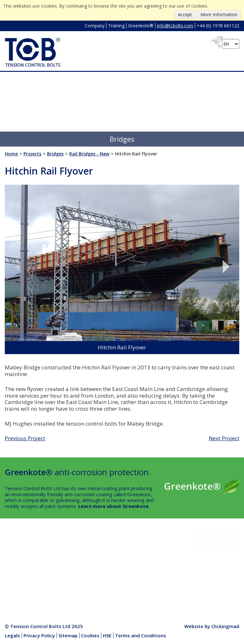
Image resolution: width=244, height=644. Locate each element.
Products (61, 579)
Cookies (90, 635)
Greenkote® (141, 26)
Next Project (224, 438)
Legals (12, 635)
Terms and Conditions (141, 635)
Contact (13, 586)
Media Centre (66, 586)
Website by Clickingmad (212, 626)
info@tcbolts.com (175, 26)
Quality (12, 579)
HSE (56, 564)
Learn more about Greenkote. (114, 506)
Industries (16, 549)
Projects (14, 564)
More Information (219, 14)
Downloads (17, 556)
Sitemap (68, 635)
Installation (63, 549)
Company (95, 26)
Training (116, 26)
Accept (185, 14)
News (58, 571)
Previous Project (25, 438)
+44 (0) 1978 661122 (218, 26)
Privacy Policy (39, 635)
